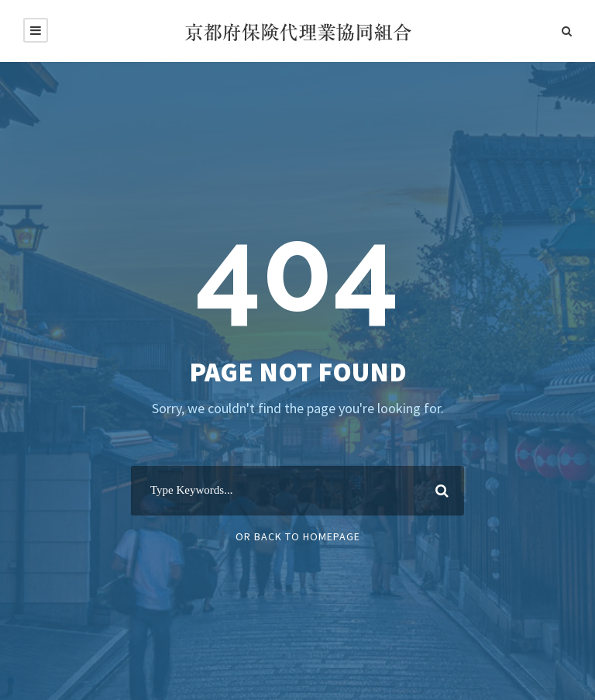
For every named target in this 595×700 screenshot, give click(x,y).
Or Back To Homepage (298, 536)
